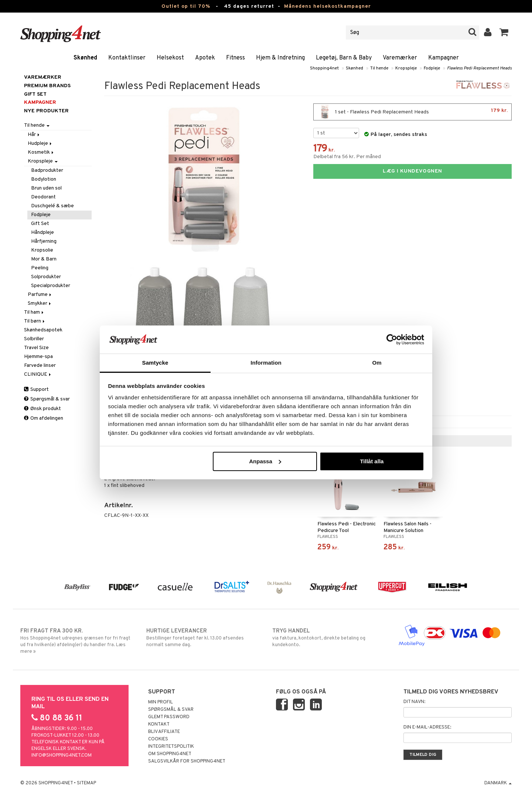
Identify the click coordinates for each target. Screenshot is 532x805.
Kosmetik (41, 152)
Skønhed (85, 58)
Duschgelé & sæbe (52, 206)
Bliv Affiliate (164, 732)
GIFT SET (35, 94)
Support (36, 390)
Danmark (498, 783)
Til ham (34, 312)
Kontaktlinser (127, 58)
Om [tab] (377, 363)
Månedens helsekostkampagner (328, 6)
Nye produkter (46, 111)
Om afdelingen (44, 418)
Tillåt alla (372, 461)
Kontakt (159, 724)
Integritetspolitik (171, 747)
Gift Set (40, 224)
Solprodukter (46, 277)
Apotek (205, 58)
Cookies (158, 739)
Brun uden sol (46, 188)
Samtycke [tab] (155, 363)
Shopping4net (324, 68)
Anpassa (265, 461)
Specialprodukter (51, 286)
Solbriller (34, 339)
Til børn (35, 321)
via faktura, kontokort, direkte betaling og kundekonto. (329, 638)
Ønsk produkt (42, 409)
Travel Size (36, 348)
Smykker (40, 303)
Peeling (40, 268)
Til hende (379, 68)
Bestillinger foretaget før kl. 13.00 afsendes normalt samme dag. (203, 638)
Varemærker (400, 58)
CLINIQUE (38, 374)
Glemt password (169, 717)
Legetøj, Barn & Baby (344, 58)
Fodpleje (432, 68)
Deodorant (43, 197)
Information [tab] (266, 363)
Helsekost (170, 58)
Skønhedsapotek (43, 330)
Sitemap (86, 783)
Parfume (40, 295)
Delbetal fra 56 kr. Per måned (347, 157)
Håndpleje (42, 233)
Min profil (161, 702)
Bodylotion (44, 179)
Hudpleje (40, 144)
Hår (34, 135)
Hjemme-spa (38, 357)
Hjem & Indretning (280, 58)
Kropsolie (42, 250)
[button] (504, 33)
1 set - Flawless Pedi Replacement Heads (412, 112)
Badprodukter (47, 170)
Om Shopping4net (170, 754)
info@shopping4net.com (62, 755)
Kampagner (444, 58)
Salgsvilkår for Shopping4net (187, 761)
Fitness (236, 58)
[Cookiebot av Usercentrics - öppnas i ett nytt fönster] (392, 340)
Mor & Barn (44, 259)
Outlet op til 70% (186, 6)
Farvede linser (40, 366)
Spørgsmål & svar (47, 399)
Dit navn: (414, 702)
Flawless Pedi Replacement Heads (479, 68)
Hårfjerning (44, 241)
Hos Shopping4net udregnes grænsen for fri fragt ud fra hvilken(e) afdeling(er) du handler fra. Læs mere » (77, 641)
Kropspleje (406, 68)
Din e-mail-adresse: (427, 727)
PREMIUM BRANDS (47, 86)
